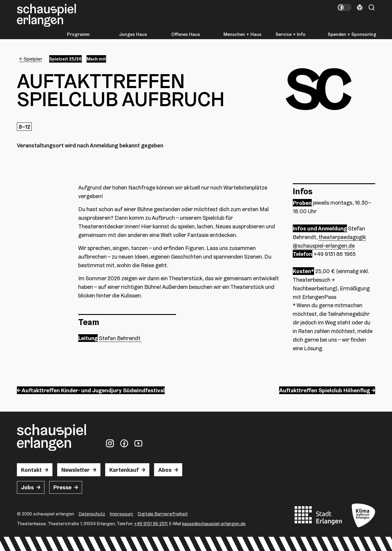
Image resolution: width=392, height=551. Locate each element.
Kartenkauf (124, 470)
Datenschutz (92, 514)
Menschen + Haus (242, 34)
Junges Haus (133, 34)
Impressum (121, 514)
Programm (78, 34)
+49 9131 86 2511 (151, 523)
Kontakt (31, 470)
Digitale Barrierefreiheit (163, 514)
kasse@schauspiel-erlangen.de (214, 523)
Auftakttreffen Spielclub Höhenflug (325, 390)
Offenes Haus (186, 34)
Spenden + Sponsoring (352, 34)
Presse (62, 487)
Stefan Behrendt (120, 338)
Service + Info (291, 34)
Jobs (27, 487)
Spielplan (33, 59)
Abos (165, 470)
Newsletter (76, 470)
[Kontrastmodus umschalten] (344, 7)
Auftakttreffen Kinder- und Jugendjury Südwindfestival (93, 390)
